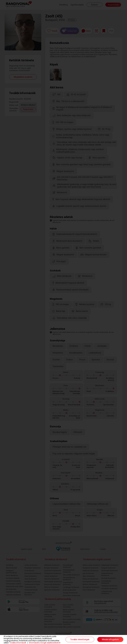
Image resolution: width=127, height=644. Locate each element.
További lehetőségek (80, 639)
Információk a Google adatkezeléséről (45, 643)
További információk (18, 643)
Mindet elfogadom (110, 639)
